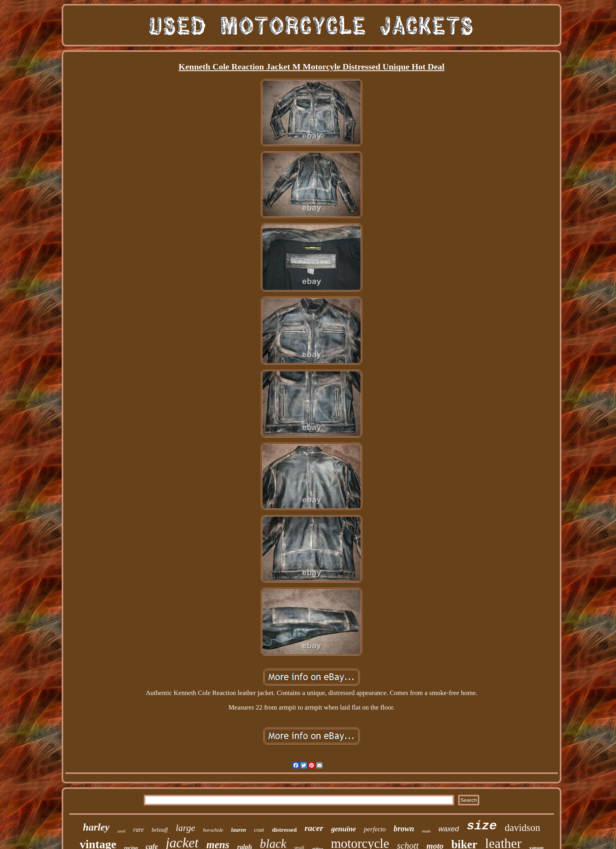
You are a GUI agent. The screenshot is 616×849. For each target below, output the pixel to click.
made (426, 831)
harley (96, 827)
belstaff (160, 830)
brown (404, 829)
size (482, 826)
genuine (344, 829)
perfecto (375, 829)
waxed (449, 829)
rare (138, 830)
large (185, 828)
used (121, 831)
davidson (522, 828)
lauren (238, 830)
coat (259, 830)
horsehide (213, 830)
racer (314, 828)
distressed (284, 830)
